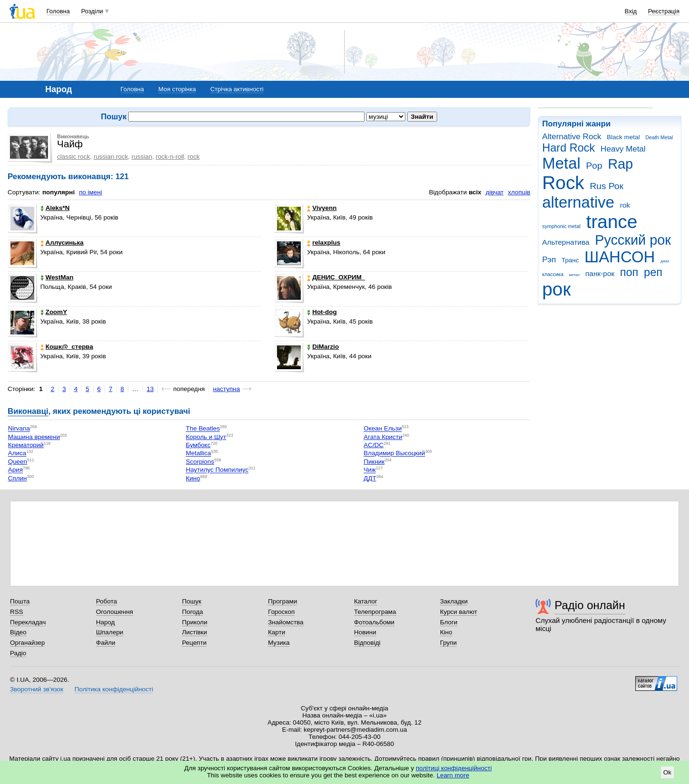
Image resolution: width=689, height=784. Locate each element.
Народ (105, 622)
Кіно (446, 632)
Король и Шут (206, 437)
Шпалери (110, 632)
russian (142, 157)
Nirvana (19, 429)
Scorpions (200, 462)
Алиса (17, 454)
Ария (15, 470)
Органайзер (27, 643)
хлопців (519, 192)
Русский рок (633, 240)
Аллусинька (62, 243)
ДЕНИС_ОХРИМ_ (336, 277)
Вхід (631, 11)
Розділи (92, 11)
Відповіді (367, 643)
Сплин (18, 478)
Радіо (18, 653)
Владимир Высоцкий (394, 454)
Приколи (195, 622)
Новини (365, 632)
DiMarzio (323, 347)
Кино (193, 478)
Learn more (453, 775)
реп (653, 272)
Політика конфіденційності (114, 689)
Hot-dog (322, 312)
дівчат (495, 192)
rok (625, 205)
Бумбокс (198, 445)
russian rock (111, 157)
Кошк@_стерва (67, 347)
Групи (448, 643)
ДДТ (370, 478)
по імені (91, 192)
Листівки (195, 632)
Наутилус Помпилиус (217, 470)
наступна (226, 389)
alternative (578, 202)
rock (194, 157)
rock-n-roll (170, 157)
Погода (192, 612)
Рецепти (194, 643)
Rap (620, 164)
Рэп (549, 260)
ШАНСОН (620, 257)
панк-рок (600, 273)
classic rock (73, 157)
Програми (282, 601)
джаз (665, 261)
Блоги (449, 622)
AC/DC (373, 445)
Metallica (198, 454)
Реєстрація (664, 11)
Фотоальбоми (374, 622)
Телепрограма (375, 612)
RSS (17, 612)
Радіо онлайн (590, 605)
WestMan (57, 277)
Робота (106, 601)
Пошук (192, 601)
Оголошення (115, 612)
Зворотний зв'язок (37, 689)
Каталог (366, 601)
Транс (570, 260)
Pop (594, 166)
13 (150, 389)
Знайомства (286, 622)
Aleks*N (55, 208)
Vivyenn (322, 208)
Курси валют (459, 612)
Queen (18, 462)
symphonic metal (561, 226)
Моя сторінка (177, 89)
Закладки (454, 601)
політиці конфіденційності (454, 768)
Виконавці (28, 411)
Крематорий (26, 445)
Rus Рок (607, 186)
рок (556, 289)
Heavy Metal (623, 149)
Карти (277, 632)
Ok (667, 772)
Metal (561, 163)
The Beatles (203, 429)
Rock (563, 183)
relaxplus (324, 243)
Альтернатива (566, 242)
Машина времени (34, 437)
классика (553, 274)
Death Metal (659, 137)
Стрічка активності (237, 89)
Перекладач (28, 622)
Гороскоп (281, 612)
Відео (18, 632)
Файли (106, 643)
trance (612, 222)
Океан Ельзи (383, 429)
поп (629, 272)
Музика (279, 643)
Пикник (374, 462)
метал (574, 275)
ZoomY (54, 312)
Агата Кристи (383, 437)
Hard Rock (569, 148)
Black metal (623, 137)
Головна (58, 11)
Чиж (369, 470)
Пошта (20, 601)
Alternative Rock (572, 137)
